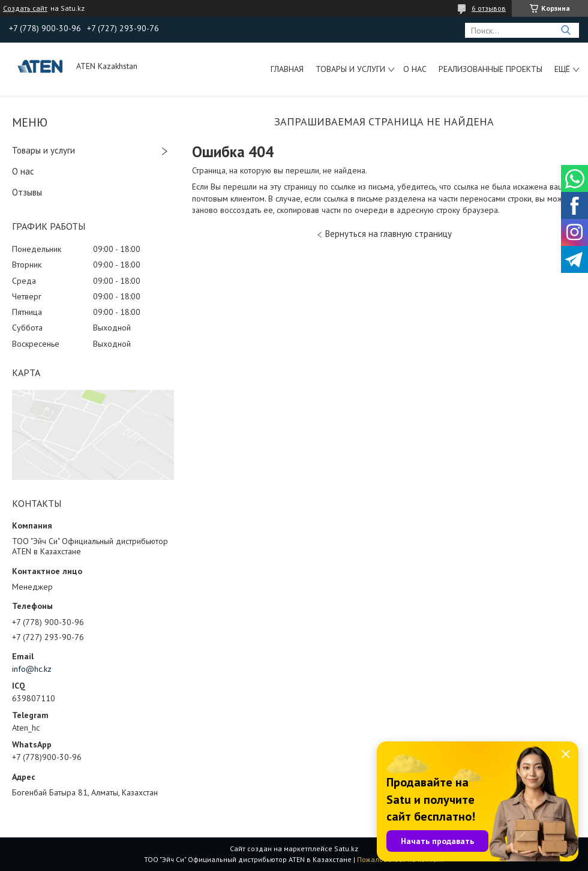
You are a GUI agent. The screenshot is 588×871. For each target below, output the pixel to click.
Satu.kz (346, 849)
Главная (287, 69)
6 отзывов (489, 8)
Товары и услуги (350, 69)
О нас (415, 69)
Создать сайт (25, 8)
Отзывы (27, 192)
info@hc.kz (32, 669)
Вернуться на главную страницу (388, 234)
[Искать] (565, 30)
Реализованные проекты (490, 69)
